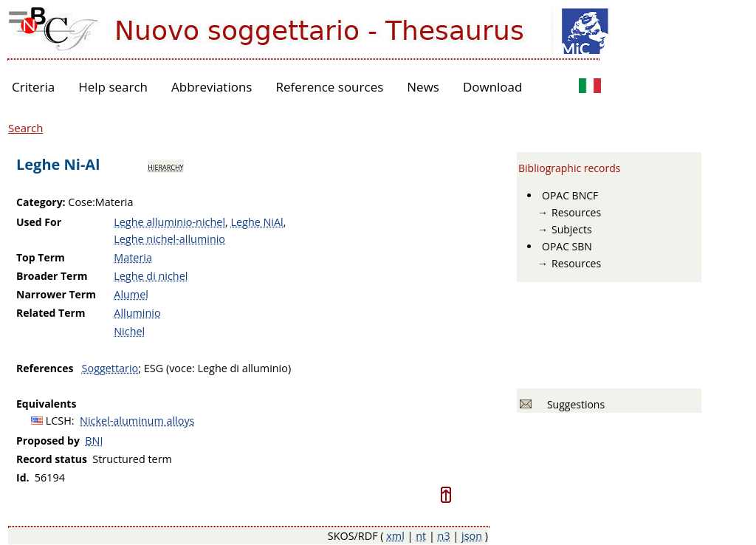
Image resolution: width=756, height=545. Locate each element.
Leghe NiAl (257, 222)
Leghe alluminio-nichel (169, 222)
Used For (39, 222)
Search (26, 128)
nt (421, 536)
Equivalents (46, 404)
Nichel (129, 331)
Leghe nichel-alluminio (169, 239)
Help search (113, 87)
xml (395, 536)
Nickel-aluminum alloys (137, 421)
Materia (133, 257)
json (472, 536)
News (423, 87)
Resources (576, 212)
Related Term (51, 313)
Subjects (572, 229)
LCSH (59, 421)
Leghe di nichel (151, 276)
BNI (94, 441)
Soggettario (110, 368)
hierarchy (165, 166)
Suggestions (573, 404)
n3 (444, 536)
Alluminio (137, 313)
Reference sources (329, 87)
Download (493, 87)
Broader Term (52, 276)
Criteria (33, 87)
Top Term (41, 257)
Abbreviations (212, 87)
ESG (154, 368)
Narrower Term (56, 294)
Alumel (131, 294)
